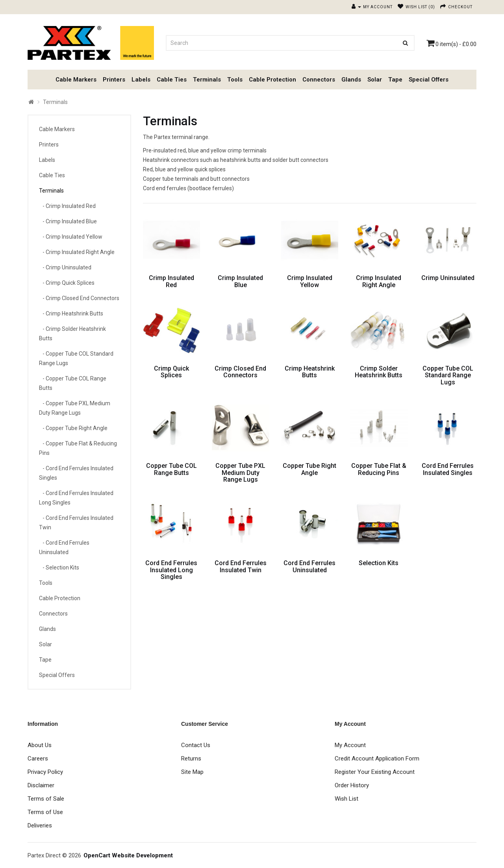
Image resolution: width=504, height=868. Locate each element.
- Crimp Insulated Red (67, 206)
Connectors (319, 80)
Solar (375, 80)
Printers (114, 80)
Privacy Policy (45, 772)
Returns (191, 759)
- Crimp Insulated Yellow (71, 237)
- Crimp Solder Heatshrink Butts (72, 334)
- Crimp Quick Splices (67, 283)
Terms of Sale (46, 799)
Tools (235, 80)
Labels (141, 80)
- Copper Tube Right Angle (73, 428)
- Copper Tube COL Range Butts (73, 383)
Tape (395, 80)
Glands (351, 80)
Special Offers (429, 80)
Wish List (346, 799)
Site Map (192, 772)
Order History (352, 785)
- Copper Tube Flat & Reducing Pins (78, 448)
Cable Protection (272, 80)
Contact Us (196, 745)
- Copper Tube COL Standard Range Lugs (76, 358)
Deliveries (40, 825)
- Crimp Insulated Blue (68, 221)
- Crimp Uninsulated (65, 267)
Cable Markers (76, 80)
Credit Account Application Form (377, 759)
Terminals (207, 80)
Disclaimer (41, 785)
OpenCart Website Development (128, 855)
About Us (40, 745)
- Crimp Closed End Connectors (79, 298)
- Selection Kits (59, 568)
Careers (38, 759)
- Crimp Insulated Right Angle (77, 252)
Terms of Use (45, 812)
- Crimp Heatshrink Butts (71, 313)
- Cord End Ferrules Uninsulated (64, 547)
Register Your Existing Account (375, 772)
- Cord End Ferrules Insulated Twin (76, 523)
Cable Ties (172, 80)
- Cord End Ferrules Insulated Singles (76, 473)
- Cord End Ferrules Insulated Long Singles (76, 498)
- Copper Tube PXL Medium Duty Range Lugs (75, 408)
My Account (350, 745)
